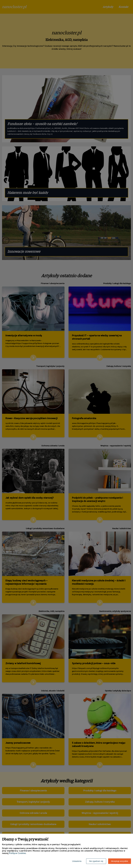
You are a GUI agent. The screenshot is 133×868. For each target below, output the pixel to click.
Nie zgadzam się (96, 861)
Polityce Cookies (17, 853)
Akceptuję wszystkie (120, 861)
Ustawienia (77, 861)
